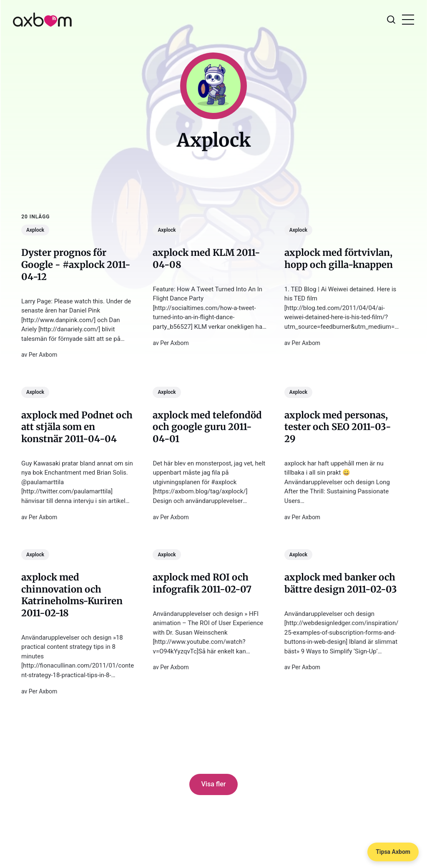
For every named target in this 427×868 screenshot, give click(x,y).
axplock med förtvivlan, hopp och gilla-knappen (339, 259)
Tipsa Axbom (393, 852)
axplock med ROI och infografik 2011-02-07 (202, 583)
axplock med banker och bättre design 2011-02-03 (341, 583)
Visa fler (214, 784)
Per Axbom (43, 355)
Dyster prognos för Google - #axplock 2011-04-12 (76, 264)
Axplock (35, 230)
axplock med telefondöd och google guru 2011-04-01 (208, 427)
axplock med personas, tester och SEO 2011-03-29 (338, 427)
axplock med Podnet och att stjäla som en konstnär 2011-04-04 (77, 427)
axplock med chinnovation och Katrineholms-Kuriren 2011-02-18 (72, 595)
